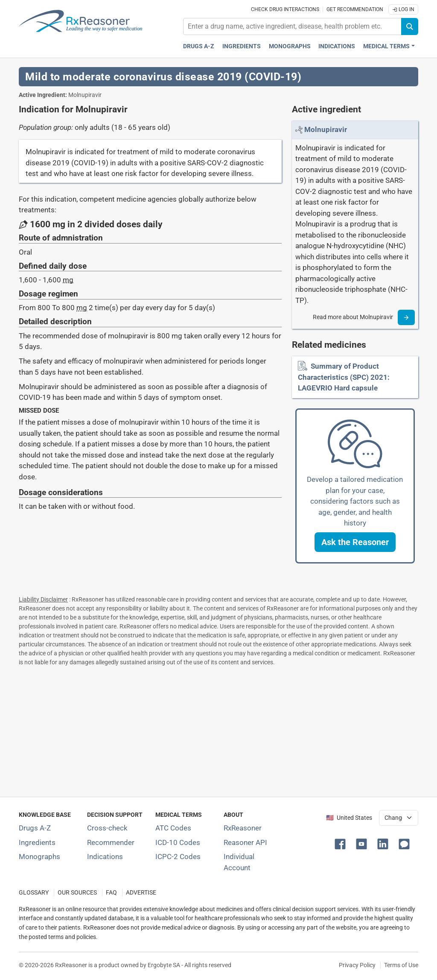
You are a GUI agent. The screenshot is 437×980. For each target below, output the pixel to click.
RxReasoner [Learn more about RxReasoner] (243, 828)
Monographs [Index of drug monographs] (39, 857)
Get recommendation (355, 9)
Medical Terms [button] (386, 46)
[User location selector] (399, 818)
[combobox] (292, 26)
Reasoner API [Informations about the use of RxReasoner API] (245, 842)
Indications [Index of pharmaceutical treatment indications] (105, 857)
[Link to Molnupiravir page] (326, 129)
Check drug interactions (285, 9)
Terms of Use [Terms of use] (401, 965)
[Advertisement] (218, 730)
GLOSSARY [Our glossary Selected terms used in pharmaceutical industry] (34, 893)
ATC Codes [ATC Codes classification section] (173, 828)
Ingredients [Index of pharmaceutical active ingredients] (37, 842)
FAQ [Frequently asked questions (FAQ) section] (111, 893)
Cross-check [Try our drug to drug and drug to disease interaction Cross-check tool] (107, 828)
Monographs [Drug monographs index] (290, 46)
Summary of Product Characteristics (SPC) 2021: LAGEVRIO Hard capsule (344, 377)
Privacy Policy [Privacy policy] (357, 965)
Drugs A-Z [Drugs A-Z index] (199, 46)
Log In (403, 9)
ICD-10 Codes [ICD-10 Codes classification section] (178, 842)
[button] (355, 542)
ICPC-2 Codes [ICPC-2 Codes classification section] (178, 857)
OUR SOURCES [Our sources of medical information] (77, 893)
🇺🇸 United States (349, 818)
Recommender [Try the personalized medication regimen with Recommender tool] (111, 842)
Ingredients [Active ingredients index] (242, 46)
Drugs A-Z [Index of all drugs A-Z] (35, 828)
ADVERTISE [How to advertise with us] (141, 893)
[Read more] (406, 317)
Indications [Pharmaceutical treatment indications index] (337, 46)
